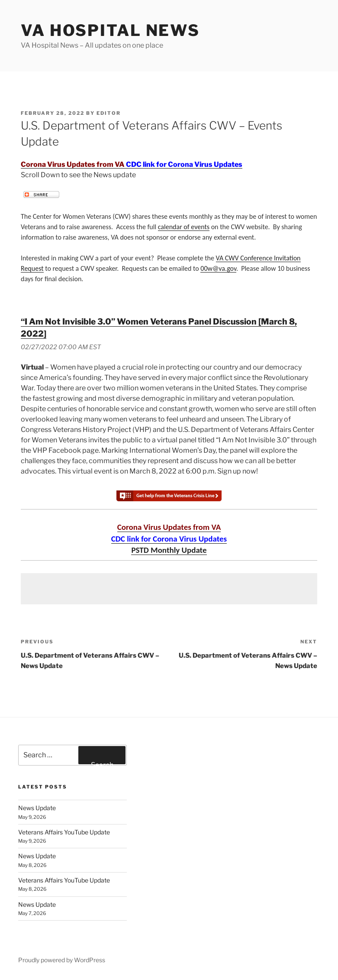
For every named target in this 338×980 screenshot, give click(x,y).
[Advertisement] (169, 589)
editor (109, 113)
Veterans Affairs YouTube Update (64, 832)
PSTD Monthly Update (169, 550)
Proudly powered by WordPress (62, 960)
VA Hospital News (110, 30)
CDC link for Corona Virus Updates (184, 164)
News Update (37, 808)
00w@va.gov (218, 268)
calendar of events (184, 227)
